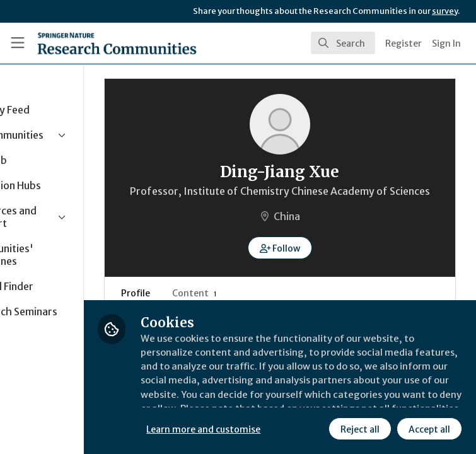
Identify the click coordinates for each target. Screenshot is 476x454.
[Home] (117, 43)
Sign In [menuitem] (446, 44)
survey (445, 11)
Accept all (325, 428)
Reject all (255, 428)
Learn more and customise (282, 400)
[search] (343, 43)
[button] (319, 263)
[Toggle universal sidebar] (18, 43)
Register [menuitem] (403, 44)
